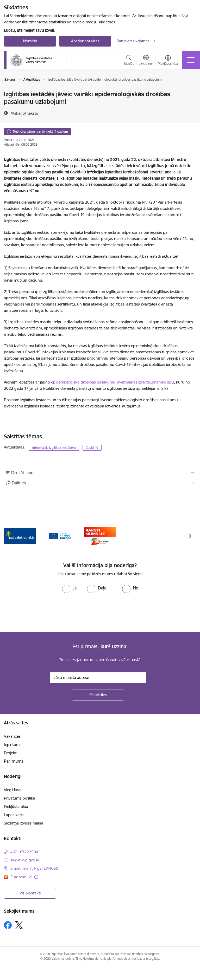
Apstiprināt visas (85, 41)
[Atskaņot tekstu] (24, 113)
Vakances (12, 736)
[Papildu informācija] (36, 877)
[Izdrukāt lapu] (100, 473)
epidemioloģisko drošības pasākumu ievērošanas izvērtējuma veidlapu (113, 382)
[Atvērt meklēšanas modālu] (129, 61)
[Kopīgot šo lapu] (100, 483)
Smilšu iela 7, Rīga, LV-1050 (34, 868)
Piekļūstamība (16, 806)
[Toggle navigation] (191, 60)
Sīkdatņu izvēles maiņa (24, 823)
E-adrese (19, 877)
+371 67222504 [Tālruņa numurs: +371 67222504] (24, 852)
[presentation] (43, 613)
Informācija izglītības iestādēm (54, 448)
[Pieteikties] (98, 695)
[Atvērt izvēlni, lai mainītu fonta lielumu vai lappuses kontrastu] (168, 61)
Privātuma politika (20, 798)
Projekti (11, 753)
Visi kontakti (30, 893)
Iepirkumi (12, 745)
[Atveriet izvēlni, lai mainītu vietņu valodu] (146, 61)
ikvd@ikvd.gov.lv (25, 860)
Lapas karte (14, 815)
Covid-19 (92, 448)
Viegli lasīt (12, 790)
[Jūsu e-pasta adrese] (98, 678)
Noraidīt (30, 41)
